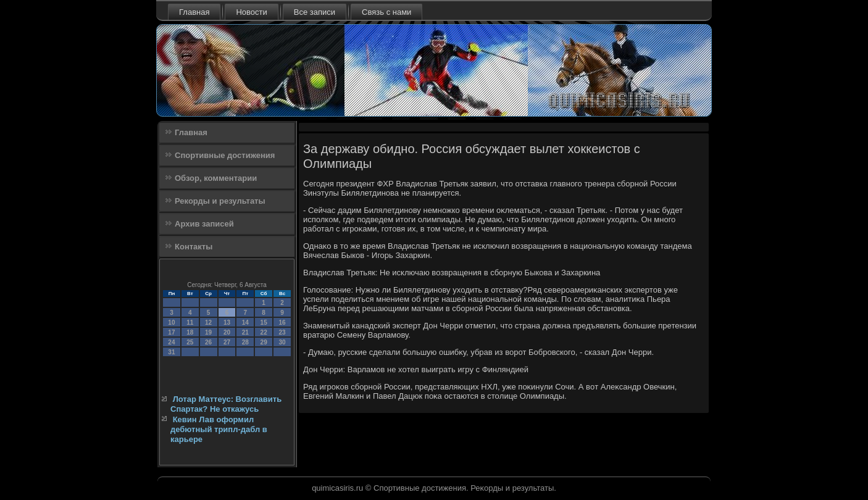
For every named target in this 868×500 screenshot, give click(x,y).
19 (208, 332)
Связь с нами (386, 12)
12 (208, 323)
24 (171, 342)
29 (264, 342)
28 (245, 342)
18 (190, 332)
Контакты (194, 247)
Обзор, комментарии (216, 178)
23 (282, 332)
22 (264, 332)
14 (245, 323)
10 (171, 323)
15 (264, 323)
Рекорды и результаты (220, 201)
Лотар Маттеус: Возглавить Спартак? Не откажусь (226, 404)
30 (282, 342)
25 (190, 342)
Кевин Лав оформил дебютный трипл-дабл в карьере (219, 430)
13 (227, 323)
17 (171, 332)
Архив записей (204, 224)
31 (171, 352)
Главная (194, 12)
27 (227, 342)
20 (227, 332)
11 (190, 323)
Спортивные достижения (225, 155)
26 (208, 342)
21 (245, 332)
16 (282, 323)
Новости (251, 12)
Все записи (315, 12)
